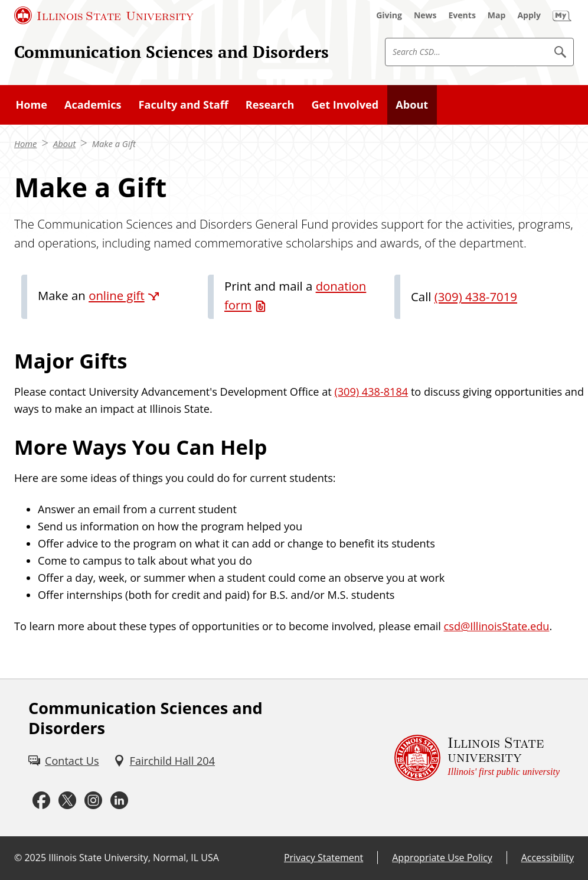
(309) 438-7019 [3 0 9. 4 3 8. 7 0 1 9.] (476, 296)
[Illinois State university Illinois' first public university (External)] (477, 758)
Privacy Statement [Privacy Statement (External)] (324, 858)
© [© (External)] (18, 858)
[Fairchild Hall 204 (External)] (164, 761)
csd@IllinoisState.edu (497, 626)
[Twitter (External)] (67, 801)
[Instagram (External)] (93, 801)
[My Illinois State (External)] (562, 15)
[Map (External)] (497, 15)
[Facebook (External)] (41, 801)
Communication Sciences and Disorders (171, 52)
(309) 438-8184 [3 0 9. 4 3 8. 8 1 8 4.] (371, 392)
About (64, 144)
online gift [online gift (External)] (117, 295)
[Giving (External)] (389, 15)
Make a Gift (114, 144)
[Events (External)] (462, 15)
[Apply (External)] (529, 15)
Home (25, 144)
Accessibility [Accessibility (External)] (548, 858)
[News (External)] (425, 15)
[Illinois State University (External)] (104, 15)
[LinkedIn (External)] (119, 801)
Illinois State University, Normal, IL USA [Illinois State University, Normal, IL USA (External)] (134, 858)
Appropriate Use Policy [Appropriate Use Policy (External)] (442, 858)
